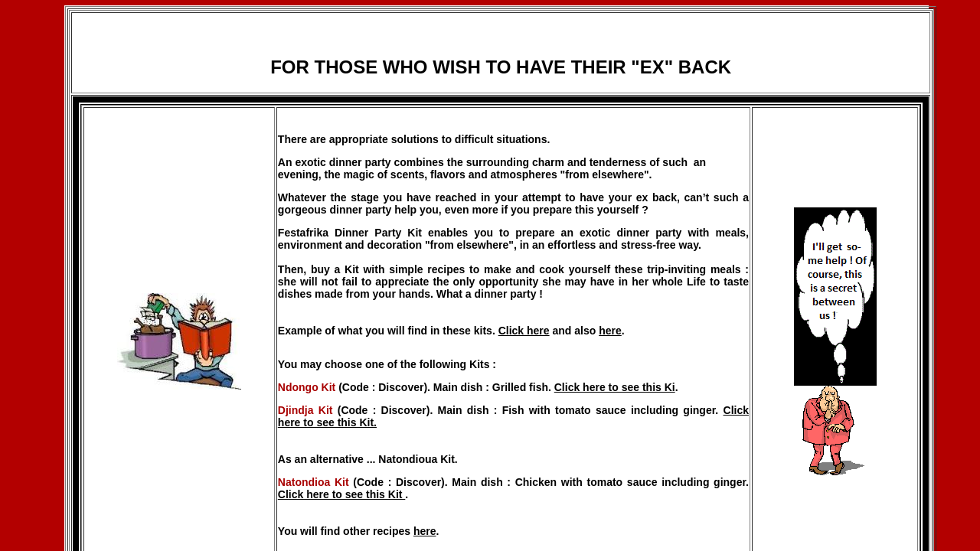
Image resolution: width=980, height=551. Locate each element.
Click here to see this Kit (342, 494)
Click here (524, 331)
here (610, 331)
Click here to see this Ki (615, 387)
